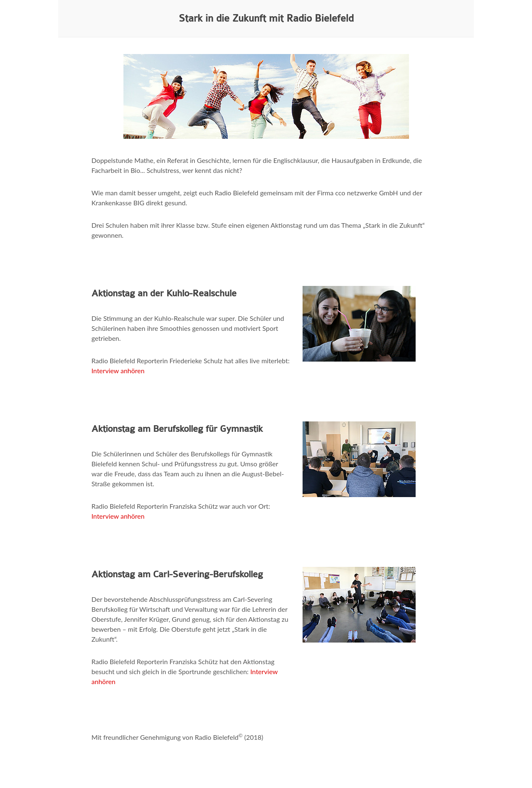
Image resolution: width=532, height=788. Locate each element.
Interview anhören (118, 371)
